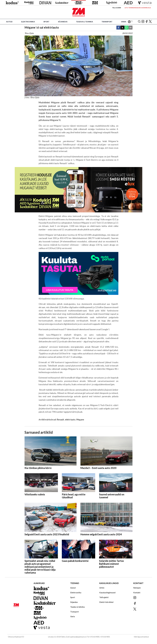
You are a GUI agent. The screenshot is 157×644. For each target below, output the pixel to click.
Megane (80, 420)
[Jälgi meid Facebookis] (147, 22)
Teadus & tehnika (85, 22)
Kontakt (137, 592)
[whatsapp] (126, 28)
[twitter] (122, 28)
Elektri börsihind (106, 602)
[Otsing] (139, 22)
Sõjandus (63, 22)
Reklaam (137, 588)
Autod (9, 22)
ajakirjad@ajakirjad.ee (78, 637)
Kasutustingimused (107, 592)
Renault (60, 420)
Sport (46, 22)
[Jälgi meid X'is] (150, 22)
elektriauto (70, 420)
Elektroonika (28, 22)
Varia (124, 22)
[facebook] (118, 28)
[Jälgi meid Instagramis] (143, 22)
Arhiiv (102, 588)
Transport (107, 22)
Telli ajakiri (117, 8)
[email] (131, 28)
